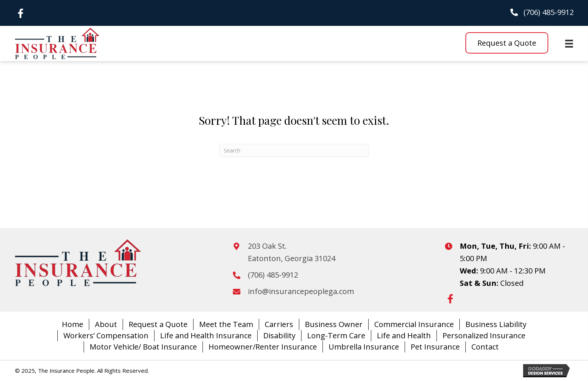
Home (73, 324)
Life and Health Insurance (206, 335)
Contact (485, 347)
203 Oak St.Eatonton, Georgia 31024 (292, 252)
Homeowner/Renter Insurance (263, 347)
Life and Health (404, 335)
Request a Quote (158, 324)
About (106, 324)
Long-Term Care (336, 335)
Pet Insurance (435, 347)
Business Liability (496, 324)
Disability (279, 335)
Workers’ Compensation (106, 335)
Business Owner (334, 324)
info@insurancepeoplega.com (301, 291)
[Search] (294, 150)
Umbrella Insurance (364, 347)
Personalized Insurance (484, 335)
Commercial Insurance (414, 324)
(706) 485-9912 (549, 12)
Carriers (279, 324)
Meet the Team (226, 324)
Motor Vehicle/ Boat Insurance (143, 347)
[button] (21, 13)
